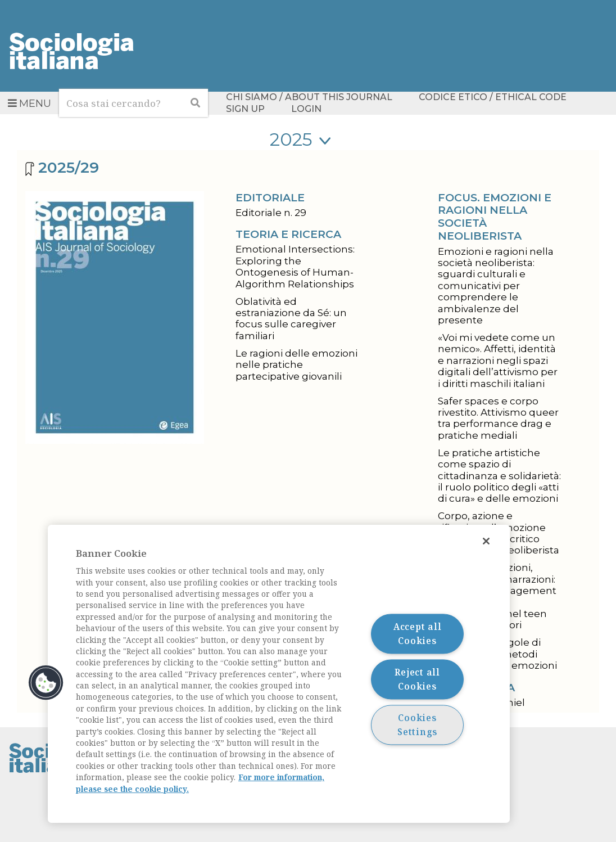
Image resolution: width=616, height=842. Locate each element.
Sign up (245, 109)
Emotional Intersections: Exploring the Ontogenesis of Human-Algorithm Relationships (295, 266)
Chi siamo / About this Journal (309, 98)
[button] (46, 683)
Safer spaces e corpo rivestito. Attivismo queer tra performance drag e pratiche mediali (498, 418)
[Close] (486, 541)
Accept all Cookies (418, 633)
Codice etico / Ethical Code (493, 98)
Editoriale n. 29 (271, 213)
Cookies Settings (417, 725)
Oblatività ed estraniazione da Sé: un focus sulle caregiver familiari (291, 319)
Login (306, 109)
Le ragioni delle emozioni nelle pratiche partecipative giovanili (296, 365)
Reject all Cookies (417, 679)
